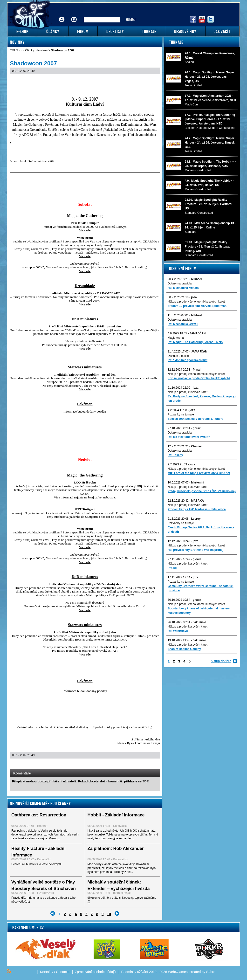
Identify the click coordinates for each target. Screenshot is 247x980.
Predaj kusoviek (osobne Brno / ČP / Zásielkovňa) (202, 491)
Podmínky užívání (135, 972)
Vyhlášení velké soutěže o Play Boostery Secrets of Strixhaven (44, 885)
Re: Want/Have (178, 631)
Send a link (137, 765)
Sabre (211, 972)
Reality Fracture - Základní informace (38, 852)
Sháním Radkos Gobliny (184, 649)
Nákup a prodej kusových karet (188, 392)
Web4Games (178, 972)
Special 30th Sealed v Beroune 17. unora (196, 419)
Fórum (74, 16)
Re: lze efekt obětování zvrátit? (189, 437)
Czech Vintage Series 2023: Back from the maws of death (201, 530)
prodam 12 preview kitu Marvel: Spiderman (197, 306)
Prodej (172, 568)
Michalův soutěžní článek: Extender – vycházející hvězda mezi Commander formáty (119, 889)
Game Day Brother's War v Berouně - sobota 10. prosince (200, 588)
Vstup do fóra (221, 661)
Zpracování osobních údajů (95, 972)
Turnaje (176, 42)
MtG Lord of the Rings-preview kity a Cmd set (199, 473)
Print (143, 765)
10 (109, 914)
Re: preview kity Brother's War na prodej (195, 550)
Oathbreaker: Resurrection (39, 815)
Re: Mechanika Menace (183, 288)
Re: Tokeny (175, 455)
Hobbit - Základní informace (116, 815)
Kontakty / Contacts (55, 972)
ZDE (145, 781)
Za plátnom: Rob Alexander (116, 849)
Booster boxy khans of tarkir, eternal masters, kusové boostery (199, 611)
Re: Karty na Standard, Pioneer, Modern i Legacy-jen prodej (202, 399)
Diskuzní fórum (183, 269)
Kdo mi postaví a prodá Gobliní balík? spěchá (199, 378)
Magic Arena (176, 338)
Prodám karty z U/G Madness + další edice (197, 509)
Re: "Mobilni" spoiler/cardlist (188, 360)
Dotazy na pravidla (180, 283)
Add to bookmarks (150, 765)
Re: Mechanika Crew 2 (183, 324)
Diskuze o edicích (179, 356)
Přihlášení (62, 16)
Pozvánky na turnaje (181, 414)
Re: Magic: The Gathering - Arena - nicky (196, 342)
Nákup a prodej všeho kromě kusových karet (196, 302)
